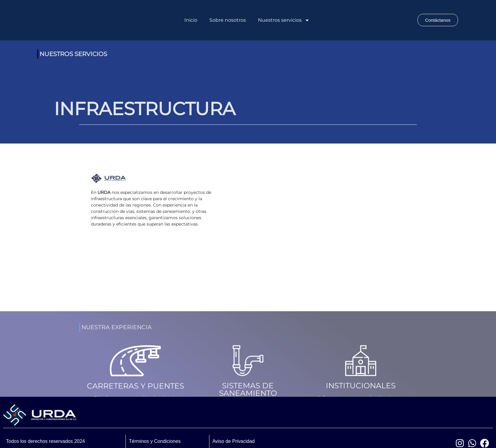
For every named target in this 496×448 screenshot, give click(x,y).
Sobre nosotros (228, 20)
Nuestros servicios (284, 20)
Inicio (191, 20)
